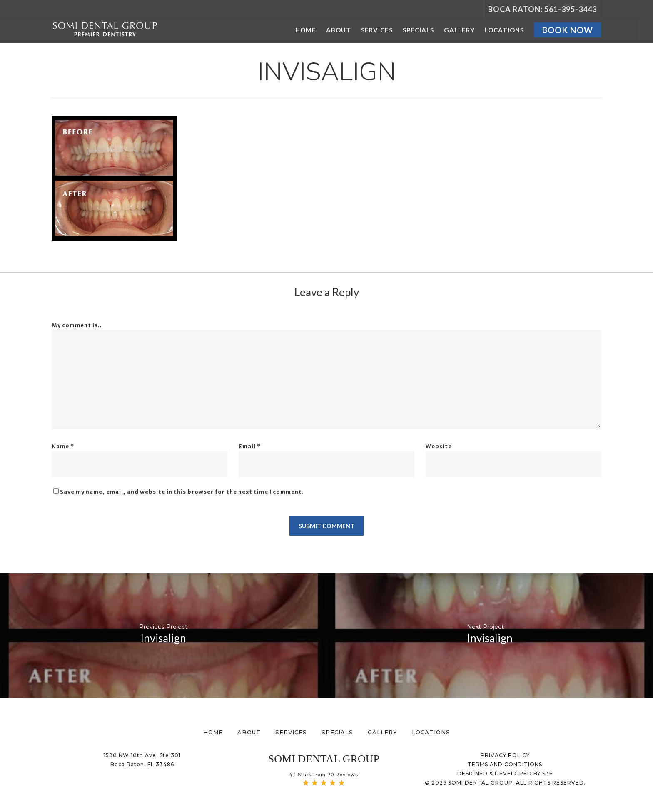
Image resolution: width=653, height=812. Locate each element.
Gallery (383, 732)
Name (63, 446)
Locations (431, 732)
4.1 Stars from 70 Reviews (324, 775)
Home (213, 732)
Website (439, 446)
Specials (337, 732)
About (249, 732)
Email (250, 446)
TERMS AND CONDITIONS (505, 764)
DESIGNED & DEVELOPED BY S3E (505, 774)
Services (291, 732)
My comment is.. (77, 325)
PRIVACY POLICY (505, 755)
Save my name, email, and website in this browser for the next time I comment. (182, 492)
